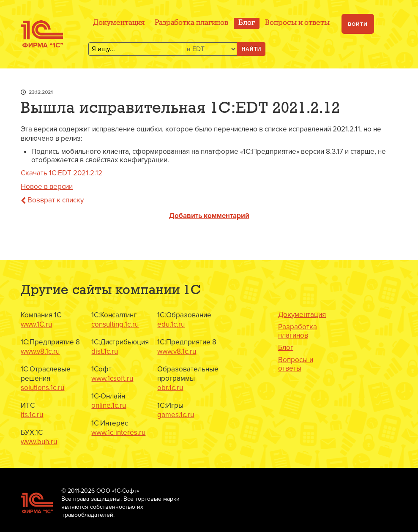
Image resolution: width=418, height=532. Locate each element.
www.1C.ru (36, 324)
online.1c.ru (109, 405)
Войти (358, 24)
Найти (251, 49)
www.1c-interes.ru (118, 432)
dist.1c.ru (105, 351)
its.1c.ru (32, 415)
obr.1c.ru (170, 388)
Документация (119, 23)
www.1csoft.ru (112, 378)
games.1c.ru (176, 415)
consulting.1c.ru (115, 324)
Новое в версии (47, 187)
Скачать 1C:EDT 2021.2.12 (61, 173)
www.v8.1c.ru (40, 351)
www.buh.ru (39, 442)
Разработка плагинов (191, 23)
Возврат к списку (52, 200)
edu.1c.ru (171, 324)
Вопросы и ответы (297, 23)
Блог (247, 23)
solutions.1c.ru (42, 388)
